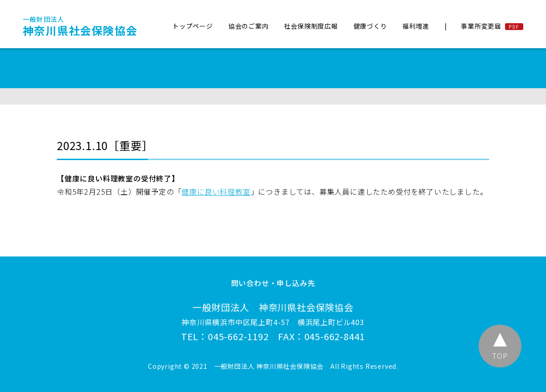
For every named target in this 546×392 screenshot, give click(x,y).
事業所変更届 (481, 26)
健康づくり (370, 26)
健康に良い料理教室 (216, 191)
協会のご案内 (249, 26)
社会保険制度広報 (311, 26)
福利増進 (416, 26)
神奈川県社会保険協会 (80, 26)
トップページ (193, 26)
